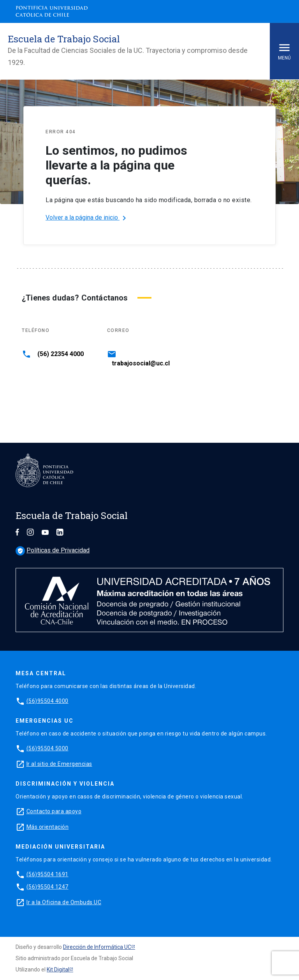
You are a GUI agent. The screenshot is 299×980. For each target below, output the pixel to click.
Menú (284, 51)
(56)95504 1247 (47, 887)
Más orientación (48, 827)
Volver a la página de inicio (87, 218)
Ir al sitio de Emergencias (59, 764)
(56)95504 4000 (47, 701)
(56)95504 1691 (47, 874)
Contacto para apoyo (54, 811)
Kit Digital (58, 970)
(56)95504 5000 (47, 748)
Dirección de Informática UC (97, 947)
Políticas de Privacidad (53, 550)
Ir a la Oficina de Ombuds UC (64, 902)
